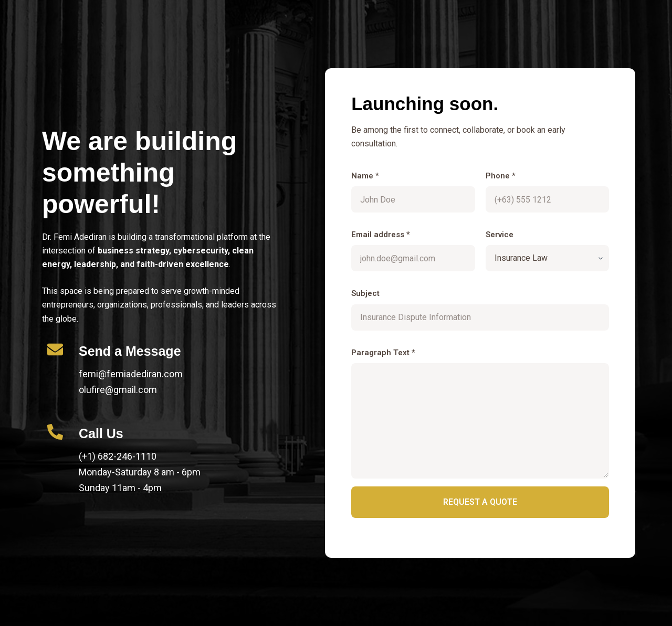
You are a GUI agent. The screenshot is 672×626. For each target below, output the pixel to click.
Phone (501, 176)
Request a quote (480, 502)
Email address (381, 235)
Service (500, 235)
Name (365, 176)
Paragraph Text (383, 353)
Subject (365, 293)
